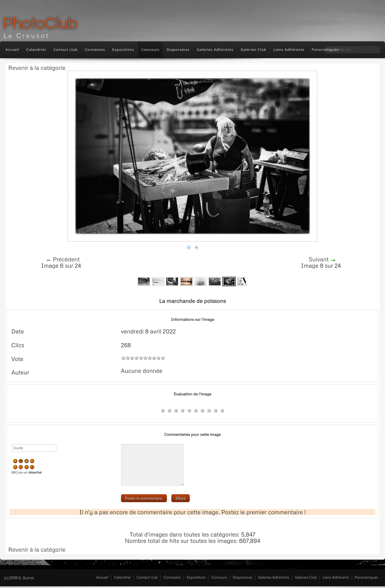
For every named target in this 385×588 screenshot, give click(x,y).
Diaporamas (178, 50)
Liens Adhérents (289, 50)
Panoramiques (366, 577)
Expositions (123, 50)
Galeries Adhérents (215, 50)
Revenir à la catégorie (37, 68)
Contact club (66, 50)
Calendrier (36, 50)
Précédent (66, 259)
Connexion (95, 50)
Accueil (12, 50)
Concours (151, 50)
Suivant (319, 259)
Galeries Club (253, 50)
